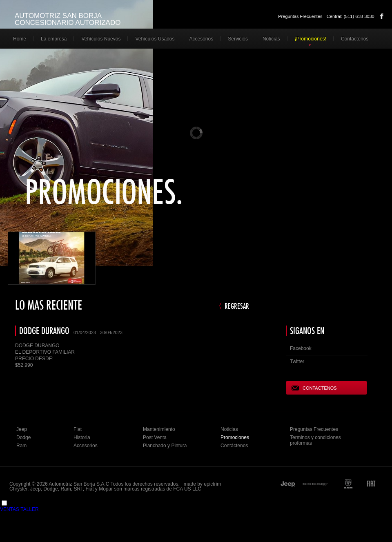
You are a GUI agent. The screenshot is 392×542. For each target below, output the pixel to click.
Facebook (382, 16)
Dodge (23, 437)
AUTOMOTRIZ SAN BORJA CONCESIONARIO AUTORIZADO (68, 19)
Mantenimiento (159, 429)
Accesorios (202, 39)
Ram (21, 446)
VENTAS (10, 509)
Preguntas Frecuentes (300, 16)
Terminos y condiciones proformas (315, 440)
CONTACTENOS (314, 388)
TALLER (29, 509)
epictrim (212, 484)
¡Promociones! (311, 39)
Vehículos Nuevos (101, 39)
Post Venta (155, 437)
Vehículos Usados (155, 39)
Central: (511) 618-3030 (351, 16)
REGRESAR (237, 306)
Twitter (297, 361)
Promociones (235, 437)
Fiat (78, 429)
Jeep (22, 429)
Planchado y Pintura (165, 446)
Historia (82, 437)
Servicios (238, 39)
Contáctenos (355, 39)
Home (20, 39)
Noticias (271, 39)
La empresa (54, 39)
